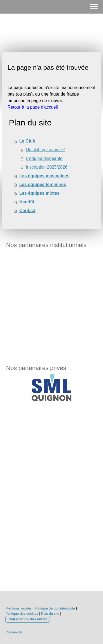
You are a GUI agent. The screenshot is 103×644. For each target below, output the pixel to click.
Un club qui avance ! (46, 150)
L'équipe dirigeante (44, 158)
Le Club (27, 141)
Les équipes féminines (43, 184)
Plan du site (50, 613)
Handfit (27, 202)
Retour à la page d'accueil (33, 107)
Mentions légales (19, 608)
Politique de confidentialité (55, 608)
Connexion (14, 632)
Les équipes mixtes (40, 193)
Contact (28, 211)
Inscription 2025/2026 (47, 167)
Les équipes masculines (44, 176)
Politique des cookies (22, 613)
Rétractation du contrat (28, 619)
